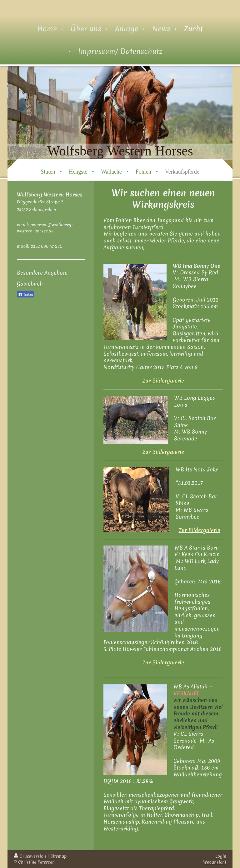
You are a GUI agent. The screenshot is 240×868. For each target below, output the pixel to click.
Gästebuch (30, 284)
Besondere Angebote (42, 273)
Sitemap (58, 856)
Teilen (25, 295)
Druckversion (30, 856)
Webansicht (215, 862)
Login (221, 856)
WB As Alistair (191, 686)
